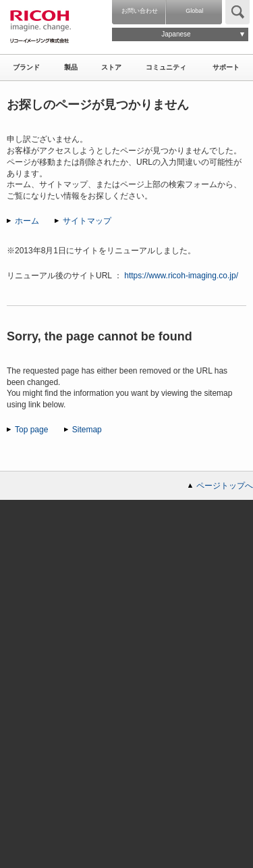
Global (194, 11)
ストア (111, 67)
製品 (71, 67)
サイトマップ (87, 221)
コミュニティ (166, 67)
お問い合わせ (140, 11)
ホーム (27, 221)
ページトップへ (225, 486)
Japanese (176, 34)
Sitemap (87, 430)
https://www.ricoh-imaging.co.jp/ (181, 276)
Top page (31, 430)
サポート (226, 67)
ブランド (26, 67)
